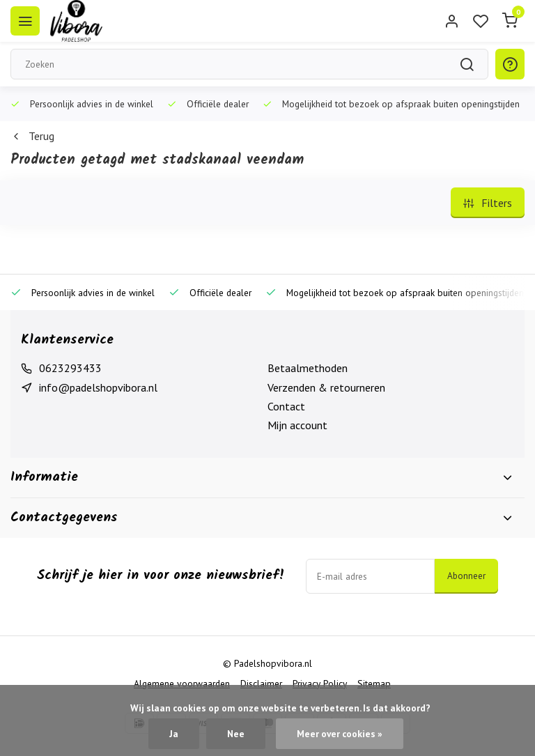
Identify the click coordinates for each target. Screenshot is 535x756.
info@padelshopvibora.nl (98, 387)
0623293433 (70, 368)
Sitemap (374, 684)
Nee (236, 734)
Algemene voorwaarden (182, 684)
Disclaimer (261, 684)
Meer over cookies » (340, 734)
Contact (286, 406)
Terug (32, 136)
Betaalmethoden (308, 368)
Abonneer (466, 576)
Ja (174, 734)
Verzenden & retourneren (326, 387)
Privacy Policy (320, 684)
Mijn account (297, 425)
